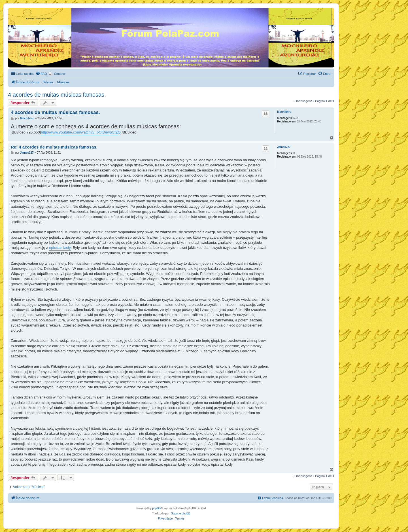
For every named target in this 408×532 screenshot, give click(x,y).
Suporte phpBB (181, 513)
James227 (284, 147)
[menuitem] (41, 74)
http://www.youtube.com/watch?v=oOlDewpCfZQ (81, 132)
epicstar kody (60, 248)
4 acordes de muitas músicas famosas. (57, 95)
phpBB (156, 508)
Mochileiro (284, 112)
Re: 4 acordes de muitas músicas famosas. (54, 147)
